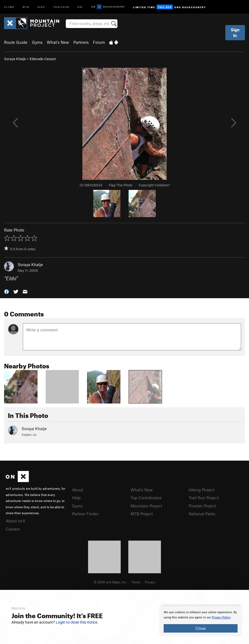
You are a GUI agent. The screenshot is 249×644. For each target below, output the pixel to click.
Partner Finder (85, 514)
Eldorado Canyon (43, 59)
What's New (58, 42)
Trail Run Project (204, 498)
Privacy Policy (221, 617)
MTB (26, 7)
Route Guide (16, 42)
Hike (41, 7)
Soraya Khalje (15, 59)
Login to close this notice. (77, 622)
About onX (15, 521)
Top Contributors (146, 498)
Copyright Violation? (154, 185)
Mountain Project (146, 506)
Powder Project (202, 506)
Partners (81, 42)
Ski (80, 7)
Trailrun (61, 7)
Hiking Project (202, 490)
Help (76, 498)
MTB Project (142, 514)
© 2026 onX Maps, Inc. (110, 582)
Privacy (150, 582)
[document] (201, 621)
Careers (13, 529)
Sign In (235, 33)
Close (201, 628)
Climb (9, 7)
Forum (99, 42)
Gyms (37, 42)
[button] (7, 291)
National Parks (202, 514)
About (78, 490)
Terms (136, 582)
